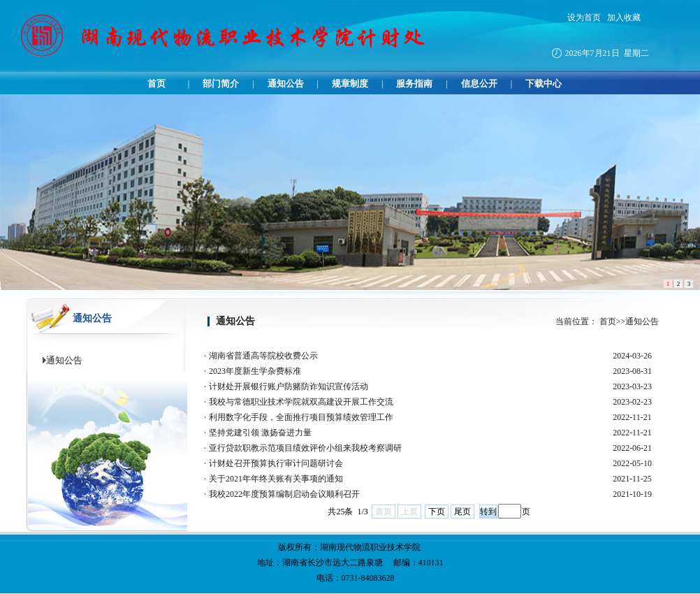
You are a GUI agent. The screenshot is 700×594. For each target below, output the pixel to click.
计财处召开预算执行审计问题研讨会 (276, 463)
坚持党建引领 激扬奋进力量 (260, 433)
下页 (437, 512)
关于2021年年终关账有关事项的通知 (276, 479)
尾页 (462, 512)
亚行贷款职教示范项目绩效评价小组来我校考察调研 (305, 448)
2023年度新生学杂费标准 (255, 371)
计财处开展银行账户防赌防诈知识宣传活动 (289, 386)
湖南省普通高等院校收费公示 (263, 356)
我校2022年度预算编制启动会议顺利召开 (284, 494)
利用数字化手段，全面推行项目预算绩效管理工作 (301, 417)
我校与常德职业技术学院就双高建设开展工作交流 (301, 402)
